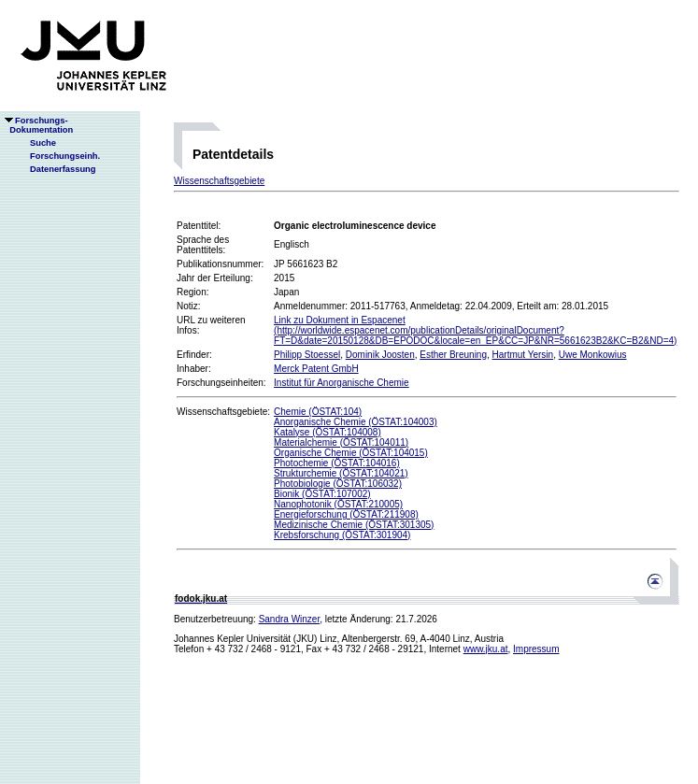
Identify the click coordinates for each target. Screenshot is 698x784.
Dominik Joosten (380, 355)
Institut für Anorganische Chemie (342, 383)
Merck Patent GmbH (316, 369)
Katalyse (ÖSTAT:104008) (328, 432)
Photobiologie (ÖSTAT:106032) (338, 484)
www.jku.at (486, 649)
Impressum (536, 649)
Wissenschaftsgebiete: (223, 412)
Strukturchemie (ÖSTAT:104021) (341, 473)
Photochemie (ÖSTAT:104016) (337, 463)
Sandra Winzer (290, 619)
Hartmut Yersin (523, 355)
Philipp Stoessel (307, 355)
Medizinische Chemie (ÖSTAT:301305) (354, 525)
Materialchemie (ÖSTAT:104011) (341, 442)
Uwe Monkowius (593, 355)
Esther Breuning (453, 355)
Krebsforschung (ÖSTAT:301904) (342, 535)
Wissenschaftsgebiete (219, 181)
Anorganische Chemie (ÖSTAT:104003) (356, 422)
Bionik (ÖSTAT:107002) (322, 494)
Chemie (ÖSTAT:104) (318, 412)
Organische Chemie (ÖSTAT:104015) (351, 453)
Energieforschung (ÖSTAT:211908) (346, 514)
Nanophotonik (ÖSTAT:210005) (338, 504)
